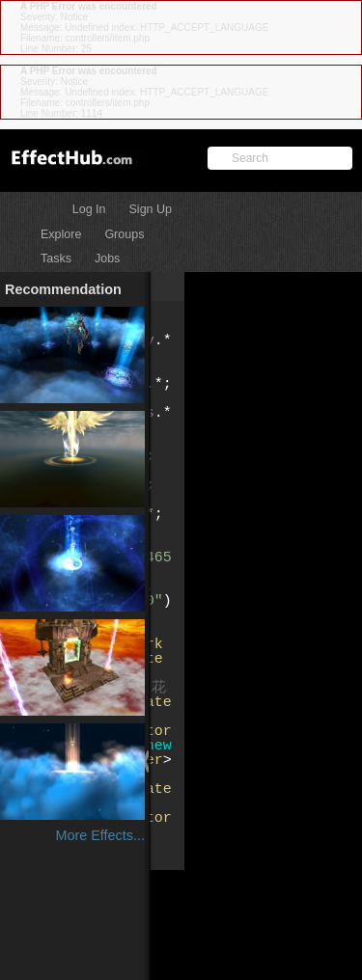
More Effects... (100, 835)
